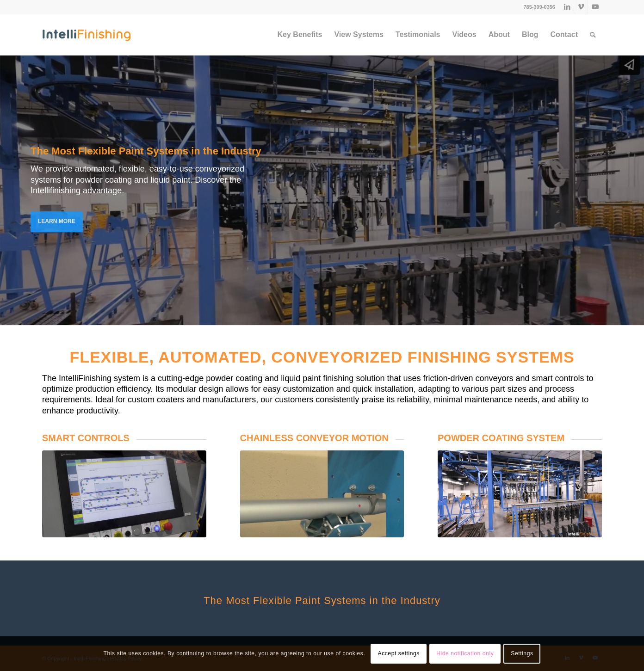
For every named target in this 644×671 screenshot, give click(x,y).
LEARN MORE (57, 219)
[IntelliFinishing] (87, 35)
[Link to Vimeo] (581, 7)
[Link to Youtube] (595, 7)
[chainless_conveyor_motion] (322, 494)
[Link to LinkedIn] (567, 7)
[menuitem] (300, 35)
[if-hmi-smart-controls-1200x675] (124, 494)
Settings (522, 653)
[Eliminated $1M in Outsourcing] (520, 494)
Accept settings (399, 653)
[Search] (593, 35)
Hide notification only (465, 653)
